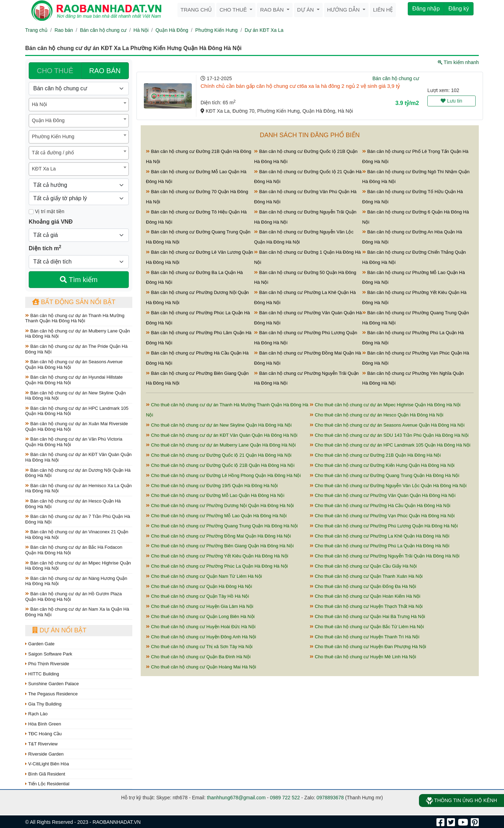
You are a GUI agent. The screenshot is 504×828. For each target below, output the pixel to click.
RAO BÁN (105, 71)
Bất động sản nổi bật (74, 302)
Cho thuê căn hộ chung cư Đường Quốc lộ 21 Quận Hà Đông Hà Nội (219, 455)
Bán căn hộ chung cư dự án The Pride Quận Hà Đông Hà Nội (76, 349)
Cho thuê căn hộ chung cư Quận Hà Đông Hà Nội (199, 586)
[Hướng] (79, 185)
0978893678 (330, 798)
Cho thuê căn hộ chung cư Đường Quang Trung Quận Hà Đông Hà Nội (384, 475)
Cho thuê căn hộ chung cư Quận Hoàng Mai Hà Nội (201, 667)
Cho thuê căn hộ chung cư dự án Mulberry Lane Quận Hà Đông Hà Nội (221, 445)
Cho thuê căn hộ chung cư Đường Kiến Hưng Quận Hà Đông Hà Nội (382, 465)
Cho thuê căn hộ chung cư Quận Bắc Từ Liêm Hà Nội (367, 627)
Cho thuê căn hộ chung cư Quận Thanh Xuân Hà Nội (366, 576)
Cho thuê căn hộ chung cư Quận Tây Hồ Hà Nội (197, 596)
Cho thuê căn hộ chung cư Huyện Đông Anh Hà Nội (201, 637)
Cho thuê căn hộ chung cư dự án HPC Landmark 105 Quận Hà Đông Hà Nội (390, 445)
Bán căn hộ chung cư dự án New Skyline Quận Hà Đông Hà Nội (76, 396)
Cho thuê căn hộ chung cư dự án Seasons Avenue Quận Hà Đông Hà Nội (387, 425)
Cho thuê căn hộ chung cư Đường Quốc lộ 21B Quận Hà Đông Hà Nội (220, 465)
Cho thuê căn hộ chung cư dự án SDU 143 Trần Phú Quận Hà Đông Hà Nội (389, 435)
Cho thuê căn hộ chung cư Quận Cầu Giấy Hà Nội (363, 566)
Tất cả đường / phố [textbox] (53, 153)
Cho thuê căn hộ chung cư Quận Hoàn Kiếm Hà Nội (365, 596)
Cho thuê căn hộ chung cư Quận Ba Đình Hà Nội (198, 657)
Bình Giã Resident (45, 774)
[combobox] (79, 105)
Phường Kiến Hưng (216, 30)
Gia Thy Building (43, 704)
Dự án (306, 10)
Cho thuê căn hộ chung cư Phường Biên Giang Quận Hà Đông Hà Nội (220, 546)
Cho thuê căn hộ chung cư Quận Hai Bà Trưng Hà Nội (367, 616)
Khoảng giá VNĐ (51, 222)
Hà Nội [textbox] (39, 104)
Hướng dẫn (344, 10)
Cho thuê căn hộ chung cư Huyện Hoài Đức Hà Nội (201, 627)
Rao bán (273, 10)
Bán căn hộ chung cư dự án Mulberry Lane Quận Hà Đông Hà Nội (78, 334)
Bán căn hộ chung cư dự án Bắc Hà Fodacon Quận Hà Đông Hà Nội (74, 550)
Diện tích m (45, 248)
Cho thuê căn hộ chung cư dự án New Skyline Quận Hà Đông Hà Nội (219, 425)
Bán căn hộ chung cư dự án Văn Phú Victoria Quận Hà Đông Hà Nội (74, 442)
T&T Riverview (41, 744)
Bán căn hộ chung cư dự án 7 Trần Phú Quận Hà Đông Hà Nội (78, 519)
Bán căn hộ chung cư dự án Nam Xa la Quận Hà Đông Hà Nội (77, 612)
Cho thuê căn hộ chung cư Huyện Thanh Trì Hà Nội (365, 637)
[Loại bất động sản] (79, 89)
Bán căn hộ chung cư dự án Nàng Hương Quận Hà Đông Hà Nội (76, 581)
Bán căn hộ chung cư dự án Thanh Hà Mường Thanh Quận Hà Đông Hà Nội (75, 318)
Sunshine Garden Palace (52, 684)
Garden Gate (40, 644)
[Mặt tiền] (31, 212)
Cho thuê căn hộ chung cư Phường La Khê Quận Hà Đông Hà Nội (380, 536)
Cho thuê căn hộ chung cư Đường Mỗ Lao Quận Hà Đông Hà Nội (215, 495)
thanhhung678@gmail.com (236, 798)
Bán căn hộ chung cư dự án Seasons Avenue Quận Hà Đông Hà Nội (74, 364)
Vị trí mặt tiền (47, 211)
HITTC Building (42, 674)
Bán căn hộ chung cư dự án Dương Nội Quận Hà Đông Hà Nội (78, 473)
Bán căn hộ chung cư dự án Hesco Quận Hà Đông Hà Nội (73, 504)
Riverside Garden (44, 754)
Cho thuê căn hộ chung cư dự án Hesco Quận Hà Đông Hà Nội (377, 415)
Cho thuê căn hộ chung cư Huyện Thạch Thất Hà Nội (366, 606)
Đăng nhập (426, 9)
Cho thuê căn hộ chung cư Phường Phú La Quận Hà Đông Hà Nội (380, 546)
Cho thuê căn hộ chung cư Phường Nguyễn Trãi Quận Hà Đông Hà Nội (385, 556)
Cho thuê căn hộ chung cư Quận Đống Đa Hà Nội (363, 586)
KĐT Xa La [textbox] (44, 169)
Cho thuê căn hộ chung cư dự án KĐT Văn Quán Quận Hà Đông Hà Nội (222, 435)
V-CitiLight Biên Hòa (47, 764)
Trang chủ (196, 10)
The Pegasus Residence (51, 694)
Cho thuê (234, 10)
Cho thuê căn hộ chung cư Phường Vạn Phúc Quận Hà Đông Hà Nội (382, 516)
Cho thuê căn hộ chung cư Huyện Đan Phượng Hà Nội (368, 647)
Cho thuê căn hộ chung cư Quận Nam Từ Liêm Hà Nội (204, 576)
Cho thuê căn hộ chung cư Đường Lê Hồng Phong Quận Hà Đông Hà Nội (223, 475)
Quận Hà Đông (172, 30)
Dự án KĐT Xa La (264, 30)
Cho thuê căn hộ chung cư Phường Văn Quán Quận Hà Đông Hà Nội (383, 495)
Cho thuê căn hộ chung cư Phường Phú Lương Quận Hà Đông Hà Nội (384, 526)
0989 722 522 (285, 798)
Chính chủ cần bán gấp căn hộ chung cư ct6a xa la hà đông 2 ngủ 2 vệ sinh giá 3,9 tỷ (300, 86)
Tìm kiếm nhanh (458, 62)
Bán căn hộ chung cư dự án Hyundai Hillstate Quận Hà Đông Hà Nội (74, 380)
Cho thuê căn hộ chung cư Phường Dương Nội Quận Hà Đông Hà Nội (220, 506)
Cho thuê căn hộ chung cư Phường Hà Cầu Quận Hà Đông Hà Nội (380, 506)
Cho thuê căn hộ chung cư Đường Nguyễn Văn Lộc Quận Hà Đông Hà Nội (388, 486)
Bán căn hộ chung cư (103, 30)
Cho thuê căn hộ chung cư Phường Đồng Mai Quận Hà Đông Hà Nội (218, 536)
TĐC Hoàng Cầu (43, 734)
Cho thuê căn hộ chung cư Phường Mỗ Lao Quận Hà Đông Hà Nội (216, 516)
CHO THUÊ (55, 71)
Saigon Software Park (49, 654)
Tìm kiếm (79, 280)
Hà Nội (141, 30)
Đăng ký (459, 9)
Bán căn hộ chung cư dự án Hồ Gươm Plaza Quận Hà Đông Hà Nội (73, 597)
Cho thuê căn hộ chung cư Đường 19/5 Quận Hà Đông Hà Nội (212, 486)
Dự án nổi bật (59, 630)
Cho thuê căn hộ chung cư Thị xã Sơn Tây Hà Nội (199, 647)
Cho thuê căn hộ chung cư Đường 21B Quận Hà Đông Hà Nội (375, 455)
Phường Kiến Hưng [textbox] (53, 136)
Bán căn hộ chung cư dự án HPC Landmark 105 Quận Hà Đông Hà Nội (77, 411)
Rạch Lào (36, 714)
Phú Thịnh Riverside (47, 664)
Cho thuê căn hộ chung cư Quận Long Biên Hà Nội (200, 616)
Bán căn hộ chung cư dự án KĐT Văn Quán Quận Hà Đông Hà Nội (78, 457)
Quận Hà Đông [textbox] (48, 120)
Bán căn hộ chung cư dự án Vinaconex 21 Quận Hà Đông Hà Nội (77, 535)
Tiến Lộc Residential (47, 784)
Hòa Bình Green (43, 724)
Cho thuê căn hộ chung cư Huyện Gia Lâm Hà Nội (200, 606)
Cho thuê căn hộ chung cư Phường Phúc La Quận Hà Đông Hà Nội (217, 566)
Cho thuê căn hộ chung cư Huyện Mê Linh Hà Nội (363, 657)
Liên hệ (383, 10)
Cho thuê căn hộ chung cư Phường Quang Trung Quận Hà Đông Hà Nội (222, 526)
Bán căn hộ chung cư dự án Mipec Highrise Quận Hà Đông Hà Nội (78, 566)
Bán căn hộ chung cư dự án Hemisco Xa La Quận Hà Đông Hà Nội (78, 488)
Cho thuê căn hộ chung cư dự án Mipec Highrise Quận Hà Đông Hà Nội (385, 405)
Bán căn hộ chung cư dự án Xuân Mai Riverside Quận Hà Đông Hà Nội (77, 426)
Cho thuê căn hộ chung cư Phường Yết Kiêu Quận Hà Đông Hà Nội (217, 556)
